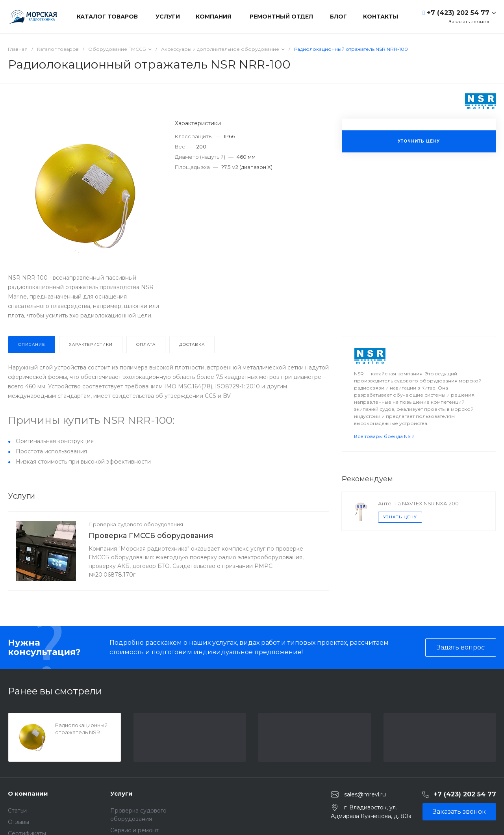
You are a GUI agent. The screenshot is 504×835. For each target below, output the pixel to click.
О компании (28, 793)
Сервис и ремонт (134, 830)
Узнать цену (400, 517)
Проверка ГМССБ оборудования (151, 536)
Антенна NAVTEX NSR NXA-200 (418, 503)
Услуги (121, 793)
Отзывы (19, 822)
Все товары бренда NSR (384, 436)
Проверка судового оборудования (136, 524)
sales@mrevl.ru (365, 794)
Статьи (17, 811)
